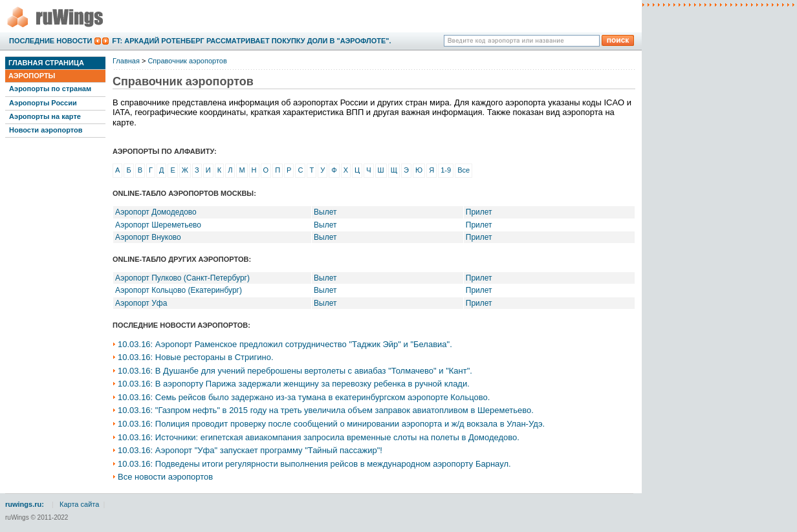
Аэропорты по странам (50, 89)
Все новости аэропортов (165, 477)
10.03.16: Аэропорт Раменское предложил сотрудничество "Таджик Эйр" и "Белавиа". (285, 344)
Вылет (325, 212)
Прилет (479, 212)
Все (464, 170)
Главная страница (46, 63)
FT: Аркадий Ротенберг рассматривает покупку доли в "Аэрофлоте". (251, 41)
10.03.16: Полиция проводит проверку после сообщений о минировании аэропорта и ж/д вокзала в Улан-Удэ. (331, 424)
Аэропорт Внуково (148, 237)
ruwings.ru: (25, 504)
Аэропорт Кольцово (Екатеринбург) (179, 290)
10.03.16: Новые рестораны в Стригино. (196, 357)
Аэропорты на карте (45, 116)
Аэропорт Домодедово (156, 212)
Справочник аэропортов (187, 61)
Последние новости (50, 41)
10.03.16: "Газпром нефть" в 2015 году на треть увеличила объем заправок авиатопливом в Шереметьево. (326, 410)
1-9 (446, 170)
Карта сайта (79, 504)
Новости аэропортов (46, 130)
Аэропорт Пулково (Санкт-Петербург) (182, 278)
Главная (126, 61)
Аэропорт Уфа (141, 303)
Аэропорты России (43, 103)
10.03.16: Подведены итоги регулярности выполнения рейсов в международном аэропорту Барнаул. (314, 464)
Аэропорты (32, 76)
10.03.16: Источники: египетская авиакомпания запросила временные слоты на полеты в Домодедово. (319, 437)
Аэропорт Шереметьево (158, 225)
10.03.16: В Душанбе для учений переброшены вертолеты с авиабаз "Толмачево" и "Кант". (295, 371)
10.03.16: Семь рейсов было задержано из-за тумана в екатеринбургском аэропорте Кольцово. (304, 397)
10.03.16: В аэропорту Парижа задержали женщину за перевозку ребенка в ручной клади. (294, 384)
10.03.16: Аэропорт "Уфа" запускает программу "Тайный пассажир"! (250, 450)
